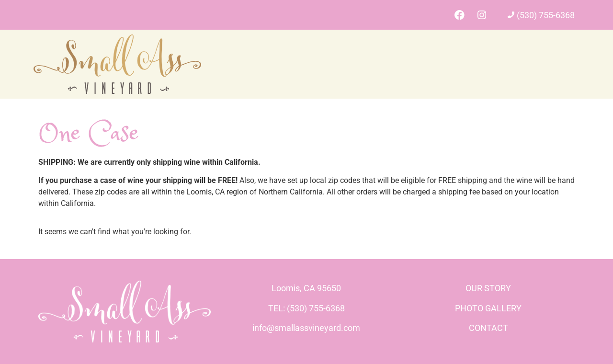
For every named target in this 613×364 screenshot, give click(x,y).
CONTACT (488, 328)
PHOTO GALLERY (488, 308)
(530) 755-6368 (546, 15)
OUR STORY (488, 288)
